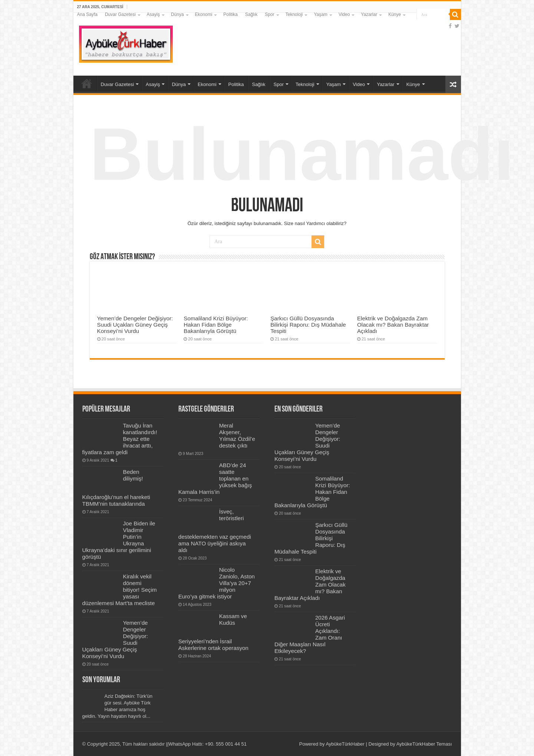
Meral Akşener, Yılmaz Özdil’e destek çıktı (237, 435)
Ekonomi (204, 14)
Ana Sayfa (87, 14)
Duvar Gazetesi (120, 14)
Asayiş (153, 14)
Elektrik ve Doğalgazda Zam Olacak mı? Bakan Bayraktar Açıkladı (393, 325)
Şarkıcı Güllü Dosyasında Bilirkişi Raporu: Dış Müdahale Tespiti (308, 325)
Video (344, 14)
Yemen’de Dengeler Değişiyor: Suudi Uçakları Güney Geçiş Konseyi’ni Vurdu (135, 325)
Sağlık (251, 14)
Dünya (177, 14)
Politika (230, 14)
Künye (395, 14)
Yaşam (320, 14)
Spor (269, 14)
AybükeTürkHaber (345, 744)
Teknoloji (294, 14)
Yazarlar (369, 14)
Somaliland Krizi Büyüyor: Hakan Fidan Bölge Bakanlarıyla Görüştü (216, 325)
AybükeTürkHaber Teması (424, 744)
